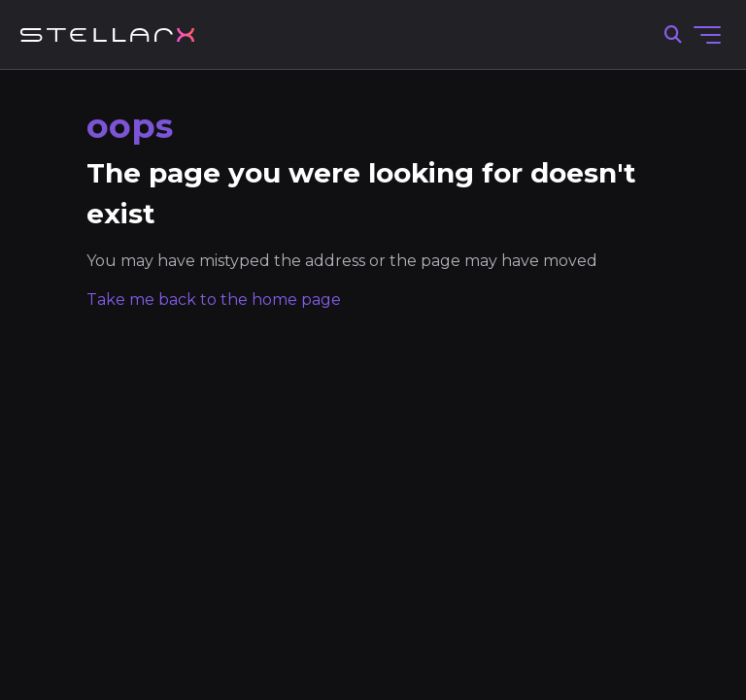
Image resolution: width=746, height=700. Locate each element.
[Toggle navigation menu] (707, 35)
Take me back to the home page (214, 300)
